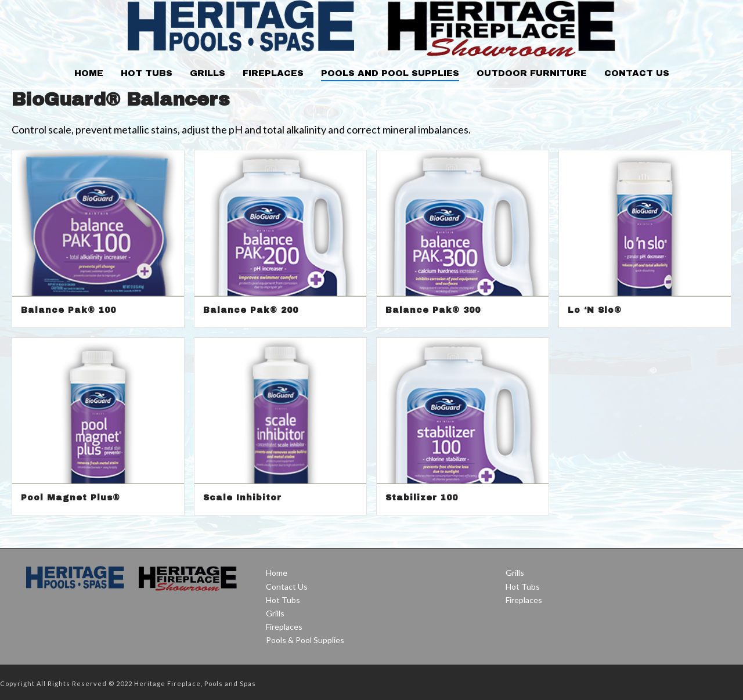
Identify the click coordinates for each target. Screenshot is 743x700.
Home (89, 73)
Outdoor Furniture (532, 73)
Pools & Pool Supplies (305, 640)
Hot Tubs (147, 73)
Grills (208, 73)
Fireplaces (273, 73)
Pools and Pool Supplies (390, 73)
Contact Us (637, 73)
